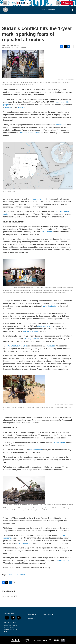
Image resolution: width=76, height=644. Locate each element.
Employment (32, 614)
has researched (35, 450)
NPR (11, 575)
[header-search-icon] (58, 3)
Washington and (43, 326)
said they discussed (32, 339)
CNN (25, 346)
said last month (63, 560)
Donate (68, 3)
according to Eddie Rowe (29, 133)
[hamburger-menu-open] (5, 3)
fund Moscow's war (30, 331)
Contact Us (32, 619)
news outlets (50, 346)
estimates (22, 107)
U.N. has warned (59, 442)
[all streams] (73, 10)
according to (60, 125)
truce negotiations (26, 543)
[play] (5, 10)
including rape (37, 199)
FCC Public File (48, 614)
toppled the (47, 232)
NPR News (21, 575)
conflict (8, 107)
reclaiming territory (50, 306)
